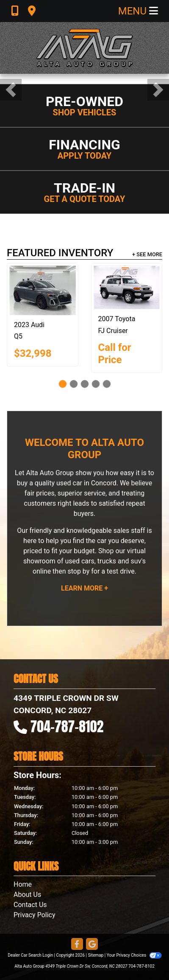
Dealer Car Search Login (30, 955)
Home (23, 884)
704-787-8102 (67, 727)
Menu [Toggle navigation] (138, 11)
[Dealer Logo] (84, 48)
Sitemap (96, 955)
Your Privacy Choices (134, 955)
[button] (11, 90)
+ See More (147, 254)
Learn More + (84, 588)
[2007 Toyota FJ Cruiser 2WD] (127, 288)
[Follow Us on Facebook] (77, 945)
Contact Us (30, 905)
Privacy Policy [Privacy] (35, 915)
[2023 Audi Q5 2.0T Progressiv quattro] (43, 290)
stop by (78, 571)
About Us (27, 895)
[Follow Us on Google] (92, 945)
